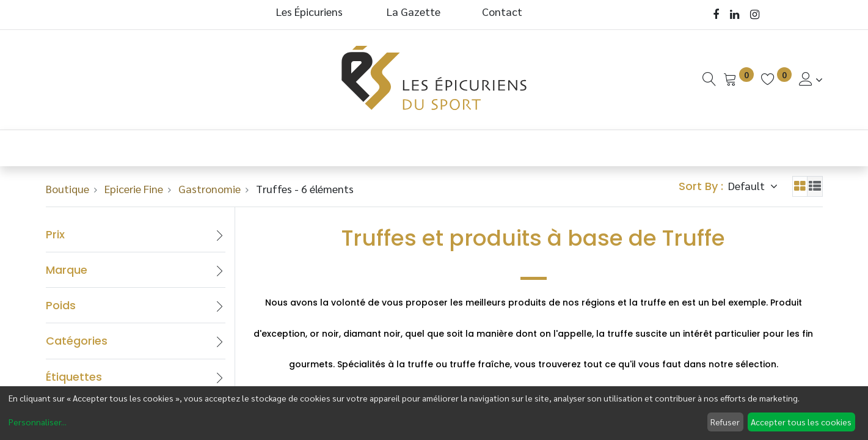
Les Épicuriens (309, 11)
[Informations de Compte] (811, 79)
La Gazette (415, 11)
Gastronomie (210, 189)
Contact (502, 11)
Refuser (725, 422)
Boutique (67, 189)
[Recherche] (709, 79)
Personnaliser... (38, 422)
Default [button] (748, 185)
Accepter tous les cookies (801, 422)
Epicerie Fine (134, 189)
